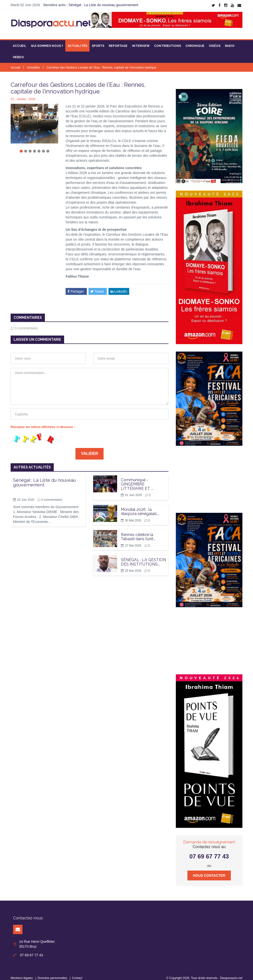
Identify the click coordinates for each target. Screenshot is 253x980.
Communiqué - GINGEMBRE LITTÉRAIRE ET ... (137, 479)
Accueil (20, 41)
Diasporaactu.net (231, 973)
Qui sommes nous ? (47, 41)
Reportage (118, 41)
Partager (76, 286)
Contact (77, 973)
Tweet (98, 286)
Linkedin (119, 286)
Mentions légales (22, 973)
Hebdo (18, 52)
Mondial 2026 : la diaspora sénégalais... (140, 506)
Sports (98, 41)
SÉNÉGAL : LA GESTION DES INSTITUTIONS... (143, 557)
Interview (141, 41)
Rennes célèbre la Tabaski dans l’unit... (138, 532)
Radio (230, 41)
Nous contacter (209, 870)
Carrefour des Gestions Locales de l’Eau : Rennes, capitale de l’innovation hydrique (101, 62)
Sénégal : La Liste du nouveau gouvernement (103, 5)
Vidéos (215, 41)
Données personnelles (52, 973)
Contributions (168, 41)
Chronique (195, 41)
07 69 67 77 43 (209, 851)
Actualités (77, 41)
